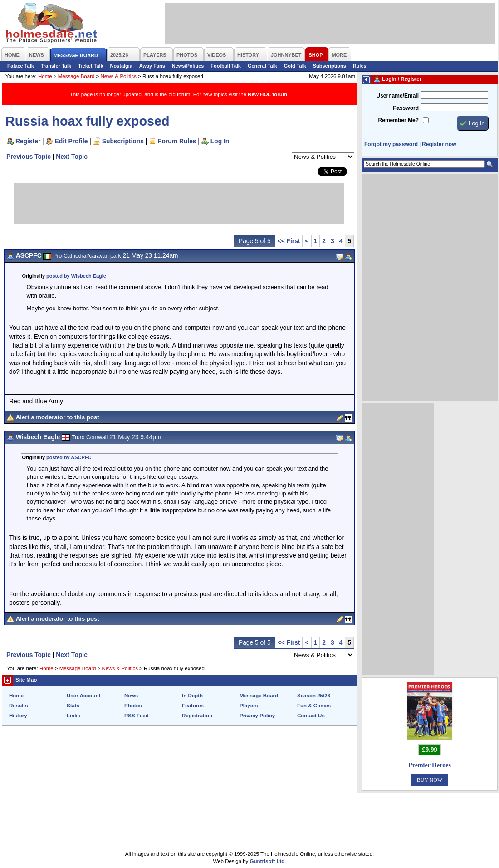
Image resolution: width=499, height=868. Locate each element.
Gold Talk (295, 66)
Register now (439, 144)
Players (249, 706)
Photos (133, 706)
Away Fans (152, 66)
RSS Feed (137, 716)
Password (406, 108)
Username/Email (397, 96)
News (131, 696)
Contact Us (311, 716)
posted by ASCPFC (69, 457)
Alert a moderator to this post (58, 417)
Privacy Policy (257, 716)
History (18, 716)
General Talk (262, 66)
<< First (289, 241)
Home (45, 76)
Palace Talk (21, 66)
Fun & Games (314, 706)
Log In (220, 141)
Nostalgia (121, 66)
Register (28, 141)
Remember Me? (399, 120)
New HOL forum (267, 94)
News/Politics (188, 66)
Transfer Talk (56, 66)
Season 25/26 (314, 696)
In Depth (192, 696)
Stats (73, 706)
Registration (197, 716)
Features (193, 706)
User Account (83, 696)
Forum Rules (177, 141)
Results (19, 706)
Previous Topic (29, 157)
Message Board (76, 76)
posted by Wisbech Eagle (76, 276)
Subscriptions (330, 66)
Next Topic (72, 157)
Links (73, 716)
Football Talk (226, 66)
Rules (360, 66)
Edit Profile (71, 141)
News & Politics (119, 76)
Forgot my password (391, 144)
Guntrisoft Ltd (267, 861)
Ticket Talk (91, 66)
